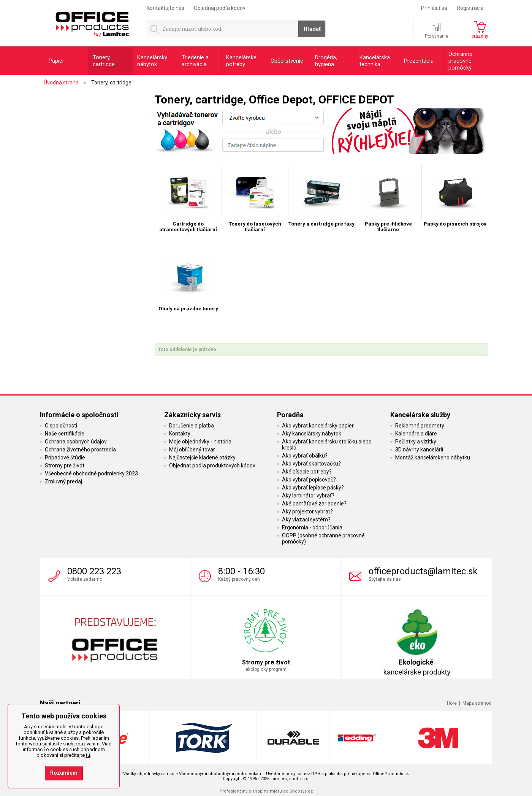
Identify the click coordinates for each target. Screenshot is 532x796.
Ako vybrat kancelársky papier (318, 426)
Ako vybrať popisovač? (309, 480)
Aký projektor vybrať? (307, 512)
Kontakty (180, 434)
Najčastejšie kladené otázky (202, 458)
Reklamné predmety (420, 426)
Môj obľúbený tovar (192, 450)
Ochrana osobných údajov (76, 442)
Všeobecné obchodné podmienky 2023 (91, 473)
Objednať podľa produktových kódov (212, 466)
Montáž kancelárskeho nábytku (433, 458)
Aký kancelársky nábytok (312, 434)
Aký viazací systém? (306, 520)
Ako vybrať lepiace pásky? (313, 488)
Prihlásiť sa (434, 8)
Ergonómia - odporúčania (312, 527)
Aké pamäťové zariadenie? (314, 504)
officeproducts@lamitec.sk (423, 571)
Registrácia (470, 8)
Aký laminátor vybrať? (308, 496)
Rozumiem (64, 773)
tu (88, 755)
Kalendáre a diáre (416, 434)
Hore (452, 703)
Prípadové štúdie (65, 458)
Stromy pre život (65, 466)
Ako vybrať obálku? (305, 456)
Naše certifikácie (65, 434)
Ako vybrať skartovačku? (311, 464)
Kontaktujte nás (165, 8)
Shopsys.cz (301, 791)
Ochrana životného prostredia (80, 450)
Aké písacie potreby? (307, 472)
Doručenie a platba (192, 426)
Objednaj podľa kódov (220, 8)
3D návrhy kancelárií (419, 450)
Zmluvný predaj (63, 481)
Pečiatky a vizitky (416, 442)
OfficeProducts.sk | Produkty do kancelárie (92, 22)
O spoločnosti (61, 426)
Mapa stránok (477, 703)
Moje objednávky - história (200, 442)
